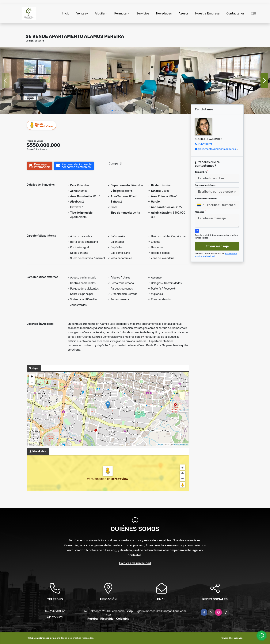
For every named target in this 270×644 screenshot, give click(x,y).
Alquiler (100, 13)
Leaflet (160, 444)
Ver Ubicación (97, 479)
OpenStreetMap (181, 444)
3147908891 (205, 144)
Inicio (66, 13)
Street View (42, 125)
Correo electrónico (206, 185)
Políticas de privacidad (135, 563)
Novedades (164, 13)
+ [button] (32, 377)
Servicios (143, 13)
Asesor (183, 13)
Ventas (81, 13)
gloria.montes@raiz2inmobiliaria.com (219, 149)
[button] (112, 110)
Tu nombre (202, 172)
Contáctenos (235, 13)
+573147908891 (55, 611)
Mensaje (200, 212)
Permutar (121, 13)
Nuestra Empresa (207, 13)
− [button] (32, 383)
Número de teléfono (207, 198)
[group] (45, 81)
